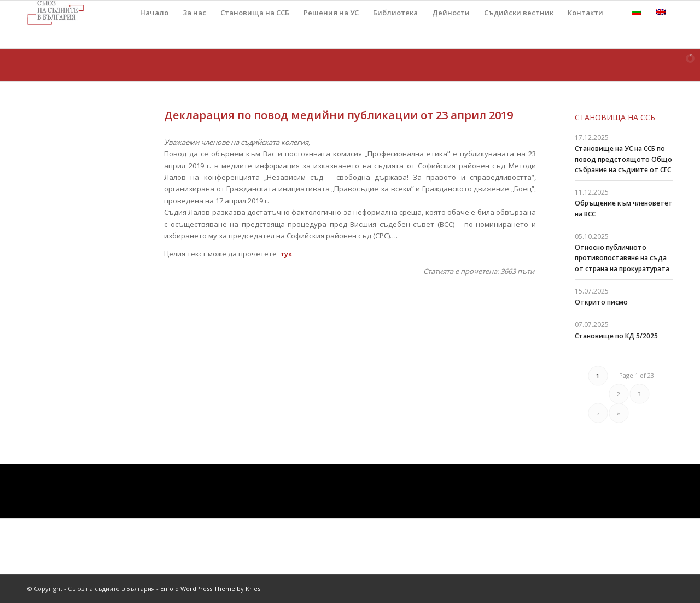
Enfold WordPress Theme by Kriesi (211, 589)
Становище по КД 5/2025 (616, 336)
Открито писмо (601, 302)
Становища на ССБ (615, 117)
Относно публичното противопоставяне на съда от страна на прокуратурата (622, 258)
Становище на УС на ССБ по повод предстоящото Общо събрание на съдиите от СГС (623, 159)
